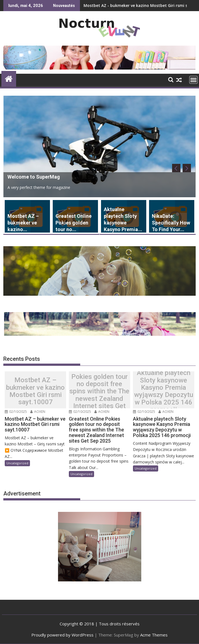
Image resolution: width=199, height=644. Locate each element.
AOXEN (38, 412)
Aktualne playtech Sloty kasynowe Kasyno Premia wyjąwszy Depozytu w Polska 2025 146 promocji (164, 391)
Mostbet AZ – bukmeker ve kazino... (23, 223)
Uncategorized (17, 463)
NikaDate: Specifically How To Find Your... (171, 223)
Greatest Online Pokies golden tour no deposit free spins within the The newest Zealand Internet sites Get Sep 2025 (99, 391)
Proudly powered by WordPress (62, 635)
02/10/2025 (16, 412)
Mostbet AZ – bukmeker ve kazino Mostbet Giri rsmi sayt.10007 (35, 391)
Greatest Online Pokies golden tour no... (74, 223)
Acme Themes (154, 635)
